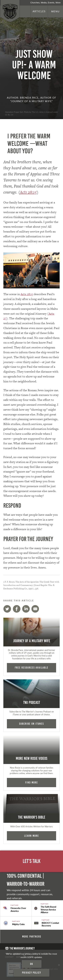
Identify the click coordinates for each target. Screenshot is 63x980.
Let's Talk (32, 861)
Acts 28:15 (28, 192)
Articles (39, 11)
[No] (59, 965)
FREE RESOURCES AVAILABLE (32, 668)
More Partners (32, 936)
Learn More (32, 836)
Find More (32, 782)
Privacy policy (32, 973)
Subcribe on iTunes (32, 724)
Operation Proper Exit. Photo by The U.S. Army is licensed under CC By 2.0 (32, 113)
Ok (32, 964)
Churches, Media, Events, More (45, 3)
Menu (55, 11)
